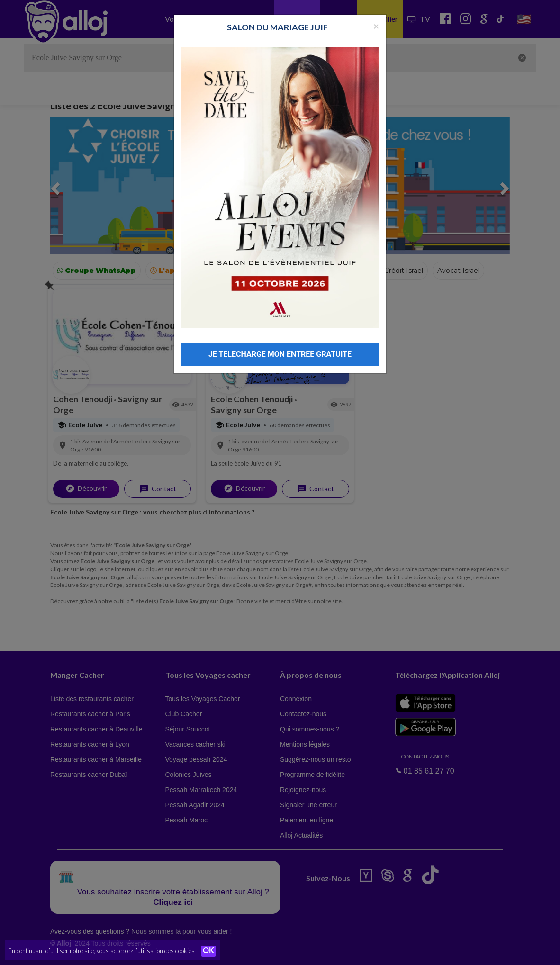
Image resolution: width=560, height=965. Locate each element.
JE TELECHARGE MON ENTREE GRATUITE (280, 354)
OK (208, 951)
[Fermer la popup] (376, 26)
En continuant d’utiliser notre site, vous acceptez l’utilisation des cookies (101, 951)
